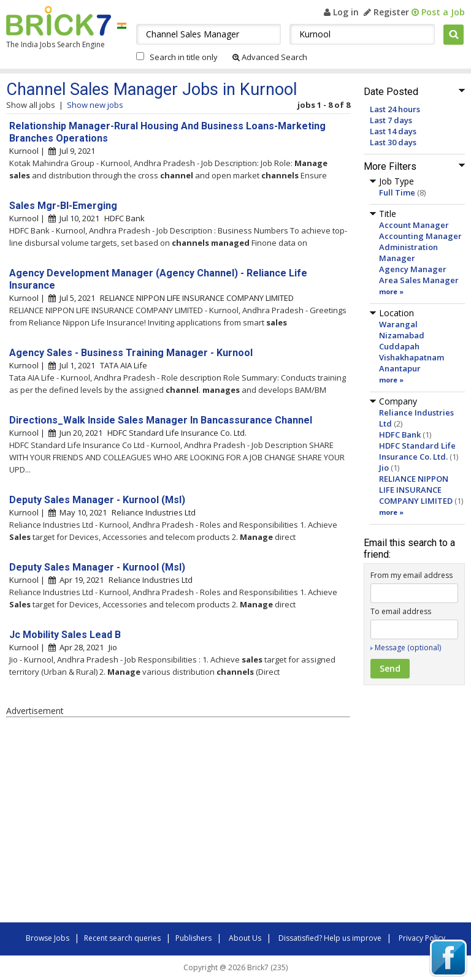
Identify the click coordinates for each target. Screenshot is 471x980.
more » (391, 291)
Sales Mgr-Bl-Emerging (63, 206)
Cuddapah (399, 346)
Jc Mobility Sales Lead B (65, 635)
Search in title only (184, 57)
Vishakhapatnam (412, 357)
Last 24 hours (395, 109)
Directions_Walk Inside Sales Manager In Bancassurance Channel (161, 420)
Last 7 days (391, 120)
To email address (401, 611)
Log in (341, 12)
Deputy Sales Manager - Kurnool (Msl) (97, 500)
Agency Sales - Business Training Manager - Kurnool (131, 353)
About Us (245, 938)
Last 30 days (393, 142)
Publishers (193, 938)
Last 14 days (393, 131)
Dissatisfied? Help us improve (330, 938)
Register (386, 12)
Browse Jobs (48, 938)
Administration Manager (408, 253)
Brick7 (59, 21)
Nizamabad (402, 335)
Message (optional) (408, 648)
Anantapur (400, 368)
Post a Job (438, 12)
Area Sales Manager (419, 280)
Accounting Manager (420, 236)
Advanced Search (270, 57)
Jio (384, 468)
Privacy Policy (422, 938)
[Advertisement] (178, 822)
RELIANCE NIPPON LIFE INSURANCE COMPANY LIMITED (416, 490)
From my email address (412, 575)
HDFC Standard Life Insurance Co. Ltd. (417, 451)
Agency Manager (413, 269)
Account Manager (414, 225)
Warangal (398, 324)
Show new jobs (95, 105)
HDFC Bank (400, 435)
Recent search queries (122, 938)
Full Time (397, 192)
